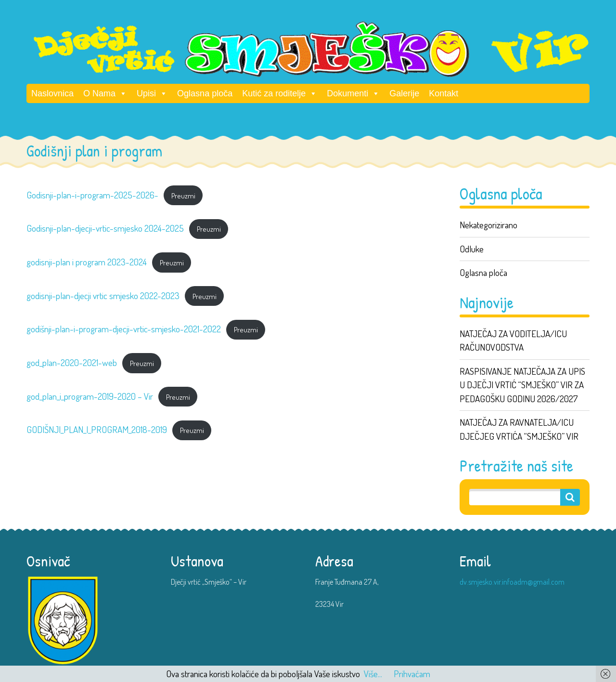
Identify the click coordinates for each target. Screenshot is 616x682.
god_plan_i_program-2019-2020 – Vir (90, 396)
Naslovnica (52, 93)
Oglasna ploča (205, 93)
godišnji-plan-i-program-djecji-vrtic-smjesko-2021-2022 (124, 329)
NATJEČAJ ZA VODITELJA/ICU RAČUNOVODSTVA (513, 341)
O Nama (105, 93)
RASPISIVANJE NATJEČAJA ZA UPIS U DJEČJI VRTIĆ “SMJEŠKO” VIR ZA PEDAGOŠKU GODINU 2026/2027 (522, 385)
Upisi (152, 93)
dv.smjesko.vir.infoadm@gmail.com (512, 582)
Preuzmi (183, 196)
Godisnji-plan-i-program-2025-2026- (92, 195)
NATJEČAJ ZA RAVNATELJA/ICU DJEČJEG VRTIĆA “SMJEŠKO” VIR (519, 429)
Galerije (404, 93)
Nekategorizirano (488, 225)
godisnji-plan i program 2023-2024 (87, 262)
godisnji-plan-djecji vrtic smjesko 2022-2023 (103, 295)
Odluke (472, 249)
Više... (373, 674)
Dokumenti (353, 93)
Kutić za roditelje (280, 93)
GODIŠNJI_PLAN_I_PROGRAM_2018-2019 (97, 429)
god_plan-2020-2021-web (72, 362)
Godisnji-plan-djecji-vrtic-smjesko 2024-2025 (105, 228)
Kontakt (443, 93)
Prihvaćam (412, 674)
